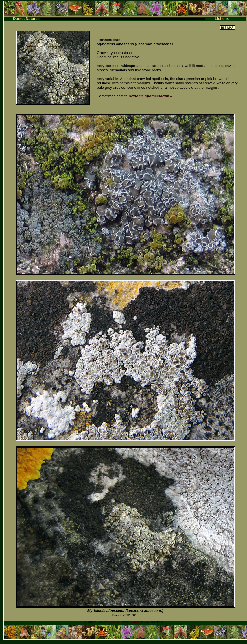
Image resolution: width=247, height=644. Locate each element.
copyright (114, 622)
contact (134, 622)
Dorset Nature (25, 19)
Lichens (222, 19)
